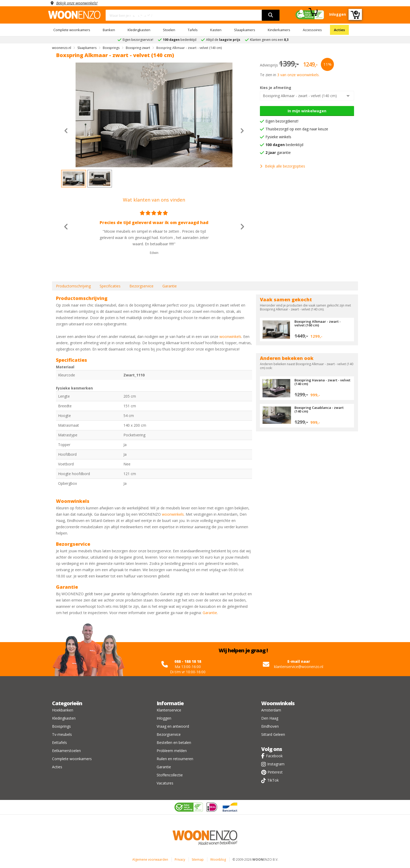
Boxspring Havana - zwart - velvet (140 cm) (322, 382)
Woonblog (218, 859)
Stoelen (169, 30)
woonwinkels (230, 336)
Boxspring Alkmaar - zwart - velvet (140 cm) (300, 96)
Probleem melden (172, 751)
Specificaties (110, 286)
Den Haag (270, 718)
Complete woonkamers (72, 30)
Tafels (193, 30)
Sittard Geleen (273, 734)
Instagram (276, 764)
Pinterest (275, 772)
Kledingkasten (139, 30)
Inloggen (164, 718)
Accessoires (312, 30)
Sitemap (198, 859)
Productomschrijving (73, 286)
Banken (109, 30)
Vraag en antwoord (173, 726)
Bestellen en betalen (174, 742)
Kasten (216, 30)
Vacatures (165, 783)
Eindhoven (270, 726)
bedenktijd (284, 145)
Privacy (180, 859)
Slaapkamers (245, 30)
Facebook (274, 756)
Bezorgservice (141, 286)
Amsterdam (271, 710)
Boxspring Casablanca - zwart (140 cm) (319, 409)
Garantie (170, 286)
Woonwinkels (278, 703)
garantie (278, 152)
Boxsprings (61, 726)
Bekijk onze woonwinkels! (77, 3)
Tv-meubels (62, 734)
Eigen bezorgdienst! (282, 121)
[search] (271, 15)
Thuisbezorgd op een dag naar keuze (297, 129)
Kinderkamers (279, 30)
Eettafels (59, 742)
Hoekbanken (63, 710)
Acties (339, 30)
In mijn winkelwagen (307, 111)
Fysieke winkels (278, 137)
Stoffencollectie (170, 775)
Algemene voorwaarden (150, 859)
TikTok (273, 780)
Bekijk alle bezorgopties (283, 166)
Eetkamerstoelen (66, 751)
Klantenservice (169, 710)
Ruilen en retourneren (175, 759)
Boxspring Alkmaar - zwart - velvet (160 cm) (318, 323)
